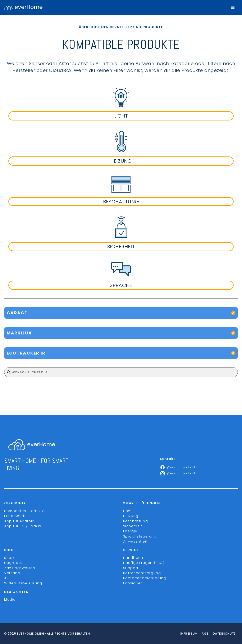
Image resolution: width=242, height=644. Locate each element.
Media (10, 600)
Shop (9, 558)
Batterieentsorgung (142, 573)
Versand (12, 573)
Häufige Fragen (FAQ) (144, 563)
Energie (130, 531)
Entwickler (133, 583)
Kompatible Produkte (24, 511)
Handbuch (133, 558)
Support (131, 568)
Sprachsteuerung (140, 536)
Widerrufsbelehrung (23, 583)
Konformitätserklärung (145, 578)
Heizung (131, 516)
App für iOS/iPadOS (23, 526)
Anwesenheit (136, 541)
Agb (205, 634)
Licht (128, 511)
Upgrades (14, 563)
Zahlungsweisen (20, 568)
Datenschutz (224, 634)
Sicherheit (133, 526)
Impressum (189, 634)
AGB (8, 578)
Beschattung (136, 521)
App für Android (19, 521)
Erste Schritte (17, 516)
